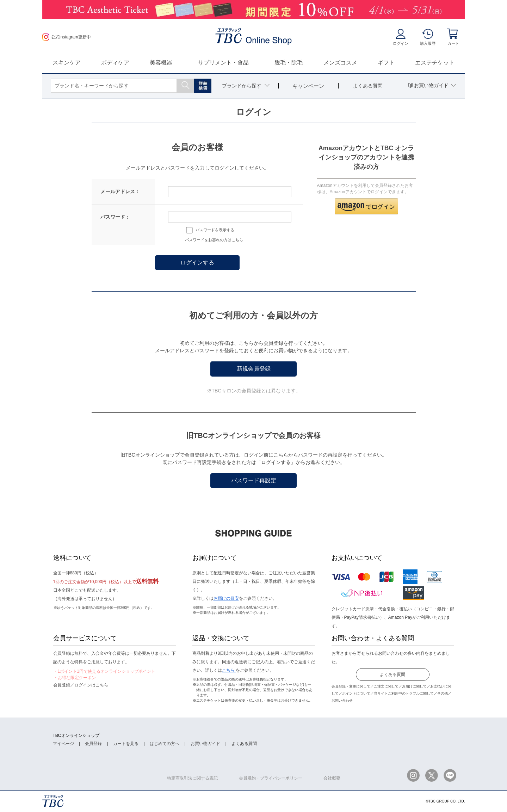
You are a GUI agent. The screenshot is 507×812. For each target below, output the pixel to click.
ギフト (386, 63)
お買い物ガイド (205, 744)
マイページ (63, 744)
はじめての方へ (165, 744)
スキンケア (67, 63)
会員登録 (93, 744)
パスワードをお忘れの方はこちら (214, 240)
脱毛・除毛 (289, 63)
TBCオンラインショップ (76, 735)
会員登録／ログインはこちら (81, 685)
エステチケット (435, 63)
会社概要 (332, 778)
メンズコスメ (340, 63)
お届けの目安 (226, 598)
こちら (229, 670)
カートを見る (126, 744)
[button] (366, 206)
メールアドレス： (120, 191)
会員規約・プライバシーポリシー (271, 778)
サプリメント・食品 (223, 63)
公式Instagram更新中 (67, 37)
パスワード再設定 (254, 480)
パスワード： (115, 217)
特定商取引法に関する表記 (192, 778)
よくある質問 (392, 674)
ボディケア (115, 63)
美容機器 (161, 63)
